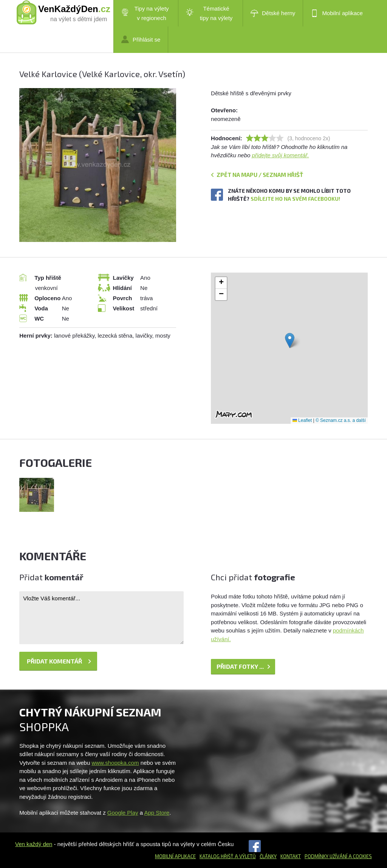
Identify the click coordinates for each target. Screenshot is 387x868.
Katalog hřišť (217, 856)
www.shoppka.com (115, 763)
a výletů (245, 856)
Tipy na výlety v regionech (145, 13)
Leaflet (302, 420)
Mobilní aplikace (337, 13)
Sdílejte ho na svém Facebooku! (295, 199)
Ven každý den (34, 844)
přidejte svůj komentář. (281, 155)
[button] (290, 340)
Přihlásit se (141, 39)
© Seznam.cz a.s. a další (341, 420)
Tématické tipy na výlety (209, 13)
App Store (157, 813)
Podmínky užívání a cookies (338, 856)
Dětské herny (273, 13)
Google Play (123, 813)
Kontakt (291, 856)
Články (268, 856)
